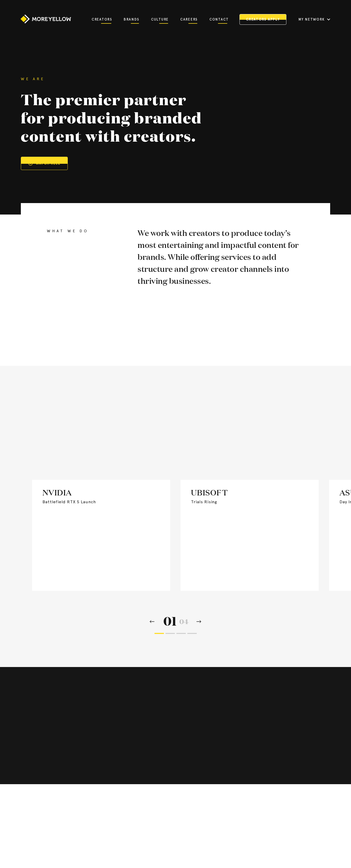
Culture (160, 19)
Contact (218, 19)
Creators (102, 19)
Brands (131, 19)
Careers (189, 19)
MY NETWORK (314, 19)
